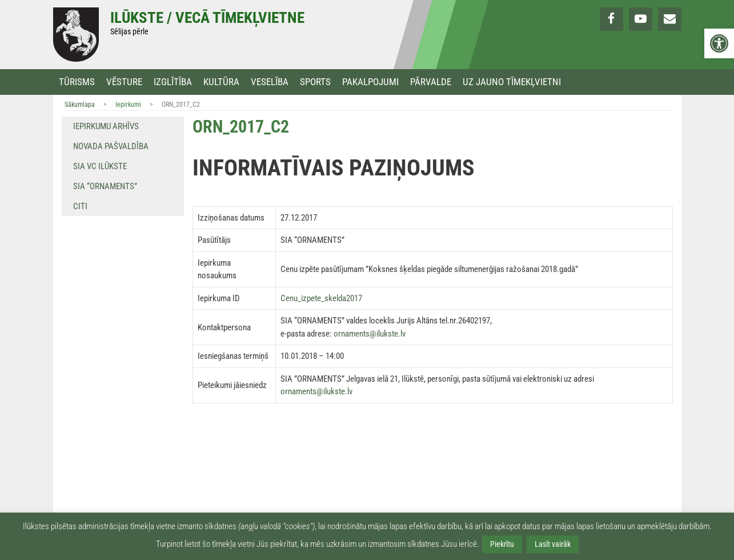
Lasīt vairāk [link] (553, 544)
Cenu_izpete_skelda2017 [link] (321, 298)
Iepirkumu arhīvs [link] (106, 126)
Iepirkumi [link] (128, 105)
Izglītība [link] (173, 82)
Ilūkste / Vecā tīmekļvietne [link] (207, 18)
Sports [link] (315, 82)
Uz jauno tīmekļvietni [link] (512, 82)
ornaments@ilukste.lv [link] (370, 334)
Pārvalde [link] (431, 82)
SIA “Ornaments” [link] (105, 186)
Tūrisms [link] (77, 82)
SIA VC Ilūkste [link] (100, 166)
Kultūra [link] (221, 82)
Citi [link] (80, 206)
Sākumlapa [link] (80, 105)
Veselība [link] (270, 82)
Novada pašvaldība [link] (111, 146)
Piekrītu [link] (502, 544)
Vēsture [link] (124, 82)
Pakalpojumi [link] (370, 82)
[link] (719, 43)
